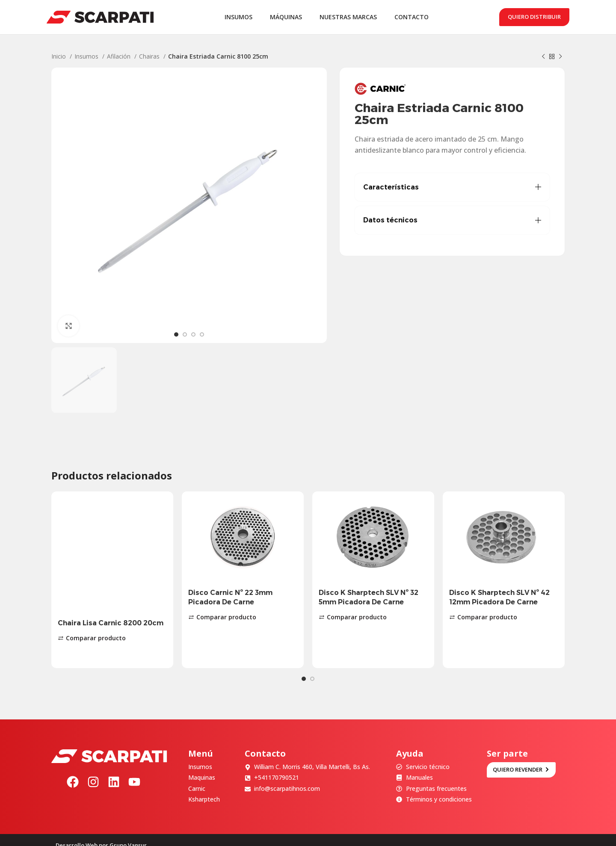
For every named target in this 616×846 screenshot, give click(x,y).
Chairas (150, 56)
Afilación (120, 56)
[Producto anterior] (543, 57)
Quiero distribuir (534, 17)
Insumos (87, 56)
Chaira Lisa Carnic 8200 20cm (111, 623)
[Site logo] (100, 16)
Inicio (59, 56)
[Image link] (109, 744)
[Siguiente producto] (560, 57)
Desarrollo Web (77, 834)
